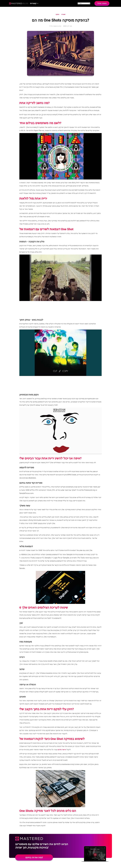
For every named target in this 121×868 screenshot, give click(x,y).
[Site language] (84, 3)
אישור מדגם (62, 749)
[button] (34, 3)
